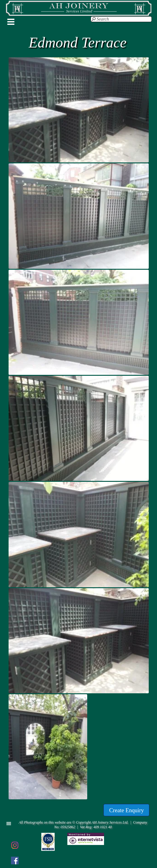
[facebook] (15, 860)
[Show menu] (11, 22)
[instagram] (15, 845)
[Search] (121, 19)
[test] (126, 810)
